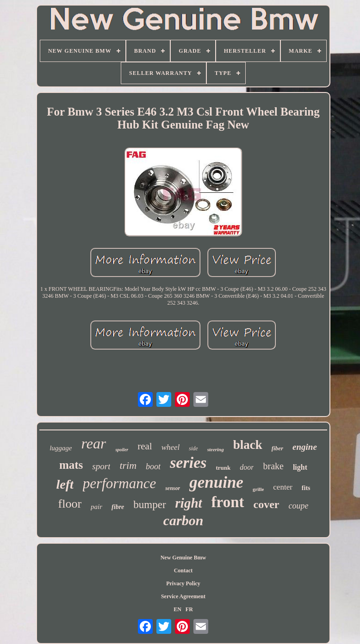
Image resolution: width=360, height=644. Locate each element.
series (188, 463)
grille (258, 489)
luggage (61, 448)
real (145, 446)
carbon (183, 520)
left (65, 484)
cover (267, 504)
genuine (216, 482)
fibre (118, 507)
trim (128, 465)
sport (101, 466)
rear (93, 443)
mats (71, 465)
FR (189, 609)
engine (305, 447)
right (189, 503)
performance (119, 483)
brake (273, 466)
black (248, 445)
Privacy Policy (183, 583)
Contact (183, 570)
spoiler (122, 450)
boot (153, 466)
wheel (171, 447)
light (300, 467)
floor (70, 504)
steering (216, 449)
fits (306, 488)
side (193, 448)
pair (96, 507)
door (247, 467)
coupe (298, 506)
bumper (149, 505)
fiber (277, 448)
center (283, 487)
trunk (223, 468)
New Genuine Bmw (183, 558)
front (228, 502)
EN (177, 609)
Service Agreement (183, 596)
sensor (173, 488)
